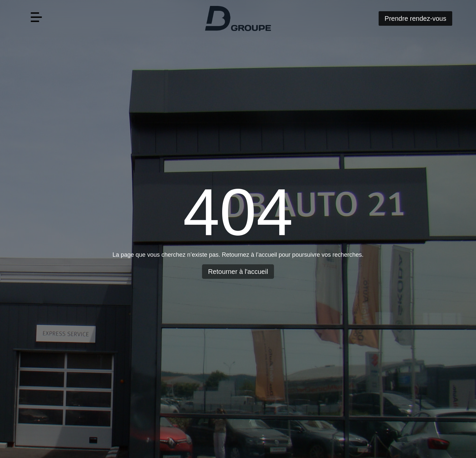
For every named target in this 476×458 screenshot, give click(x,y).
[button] (36, 18)
